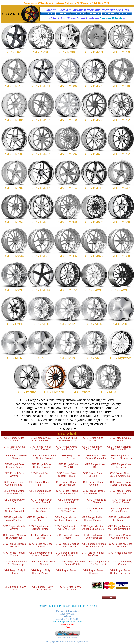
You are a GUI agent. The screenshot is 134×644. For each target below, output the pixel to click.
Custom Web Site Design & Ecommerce (68, 637)
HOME (40, 606)
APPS (93, 606)
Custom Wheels (111, 18)
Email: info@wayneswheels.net (68, 622)
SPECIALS (83, 606)
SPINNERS (62, 606)
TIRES (72, 606)
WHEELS (50, 606)
